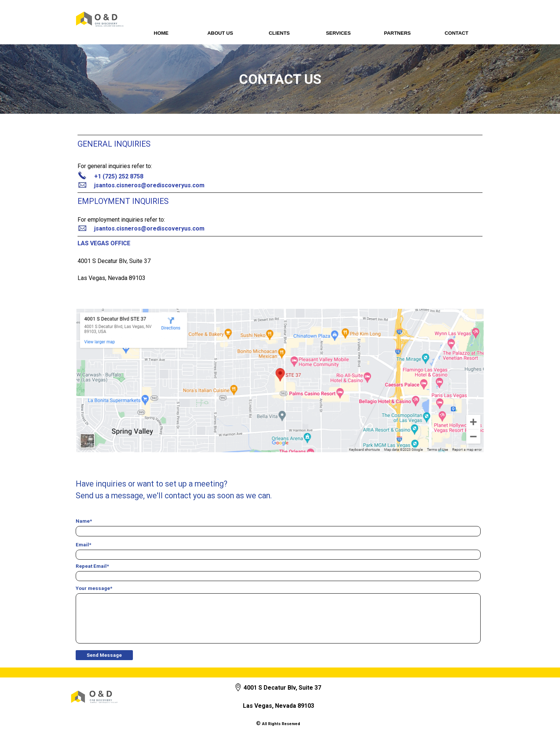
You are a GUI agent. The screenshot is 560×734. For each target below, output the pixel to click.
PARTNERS (397, 33)
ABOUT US (220, 33)
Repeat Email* (92, 566)
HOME (161, 33)
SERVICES (338, 33)
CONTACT (456, 33)
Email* (83, 545)
